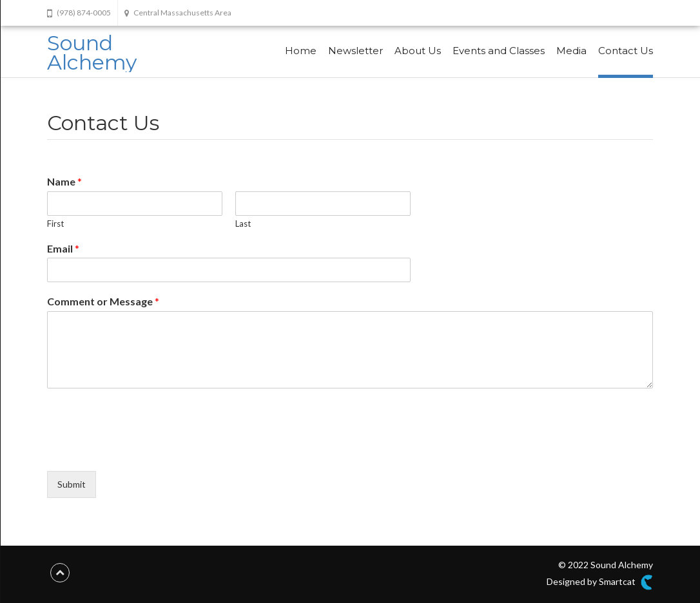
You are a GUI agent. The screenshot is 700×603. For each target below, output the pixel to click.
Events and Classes (499, 51)
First (55, 224)
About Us (418, 51)
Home (301, 51)
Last (243, 224)
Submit (72, 484)
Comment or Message (103, 301)
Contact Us (626, 51)
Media (571, 51)
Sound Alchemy (92, 53)
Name (64, 181)
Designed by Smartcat (600, 582)
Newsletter (355, 51)
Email (63, 248)
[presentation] (145, 450)
